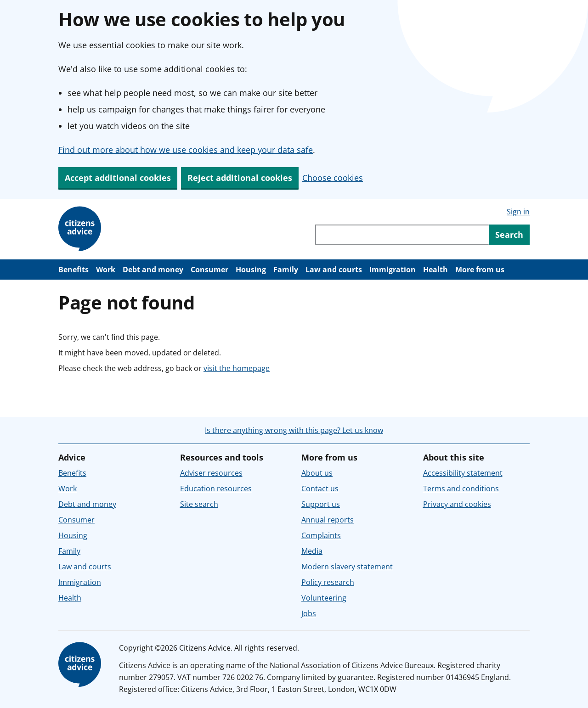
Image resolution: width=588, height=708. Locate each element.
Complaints (321, 535)
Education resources (216, 489)
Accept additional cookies (118, 178)
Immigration (393, 270)
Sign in (518, 212)
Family (286, 270)
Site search (199, 504)
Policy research (328, 582)
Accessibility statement (463, 473)
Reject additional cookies (240, 178)
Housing (251, 270)
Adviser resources (211, 473)
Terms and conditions (461, 489)
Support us (321, 504)
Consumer (209, 270)
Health (435, 270)
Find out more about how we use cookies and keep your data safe (186, 150)
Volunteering (324, 598)
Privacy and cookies (457, 504)
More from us (480, 270)
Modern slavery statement (347, 567)
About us (317, 473)
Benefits (73, 270)
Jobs (309, 613)
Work (106, 270)
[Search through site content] (402, 235)
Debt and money (153, 270)
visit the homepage (237, 368)
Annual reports (328, 520)
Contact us (320, 489)
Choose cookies (333, 178)
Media (312, 551)
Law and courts (334, 270)
